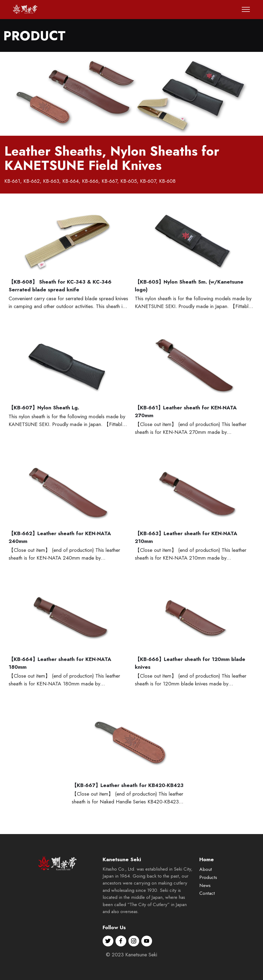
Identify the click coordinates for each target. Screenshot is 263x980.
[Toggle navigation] (246, 9)
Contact (207, 900)
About (206, 876)
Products (208, 884)
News (205, 892)
